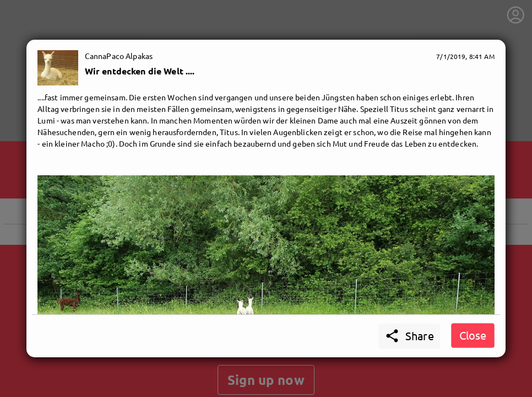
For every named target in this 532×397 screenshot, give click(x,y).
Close (473, 335)
